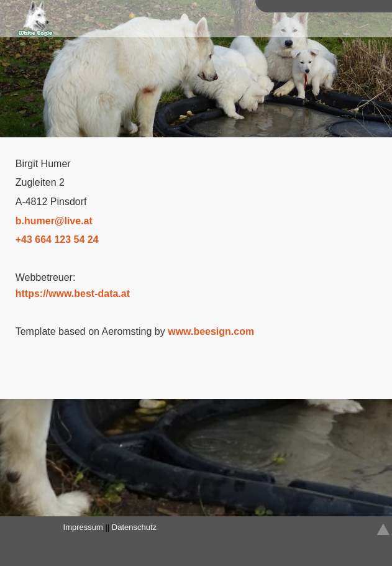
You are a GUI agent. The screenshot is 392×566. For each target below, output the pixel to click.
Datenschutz (134, 527)
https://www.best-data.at (73, 294)
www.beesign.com (211, 331)
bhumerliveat (54, 221)
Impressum (83, 527)
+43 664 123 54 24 (57, 240)
